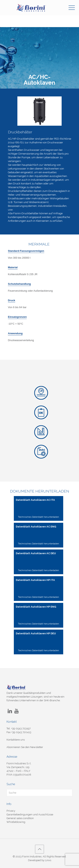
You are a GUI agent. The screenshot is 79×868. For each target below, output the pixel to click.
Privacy (11, 811)
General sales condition (20, 818)
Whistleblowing (16, 822)
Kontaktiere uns (16, 740)
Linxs (48, 860)
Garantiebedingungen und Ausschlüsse (30, 814)
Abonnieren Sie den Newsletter (25, 747)
